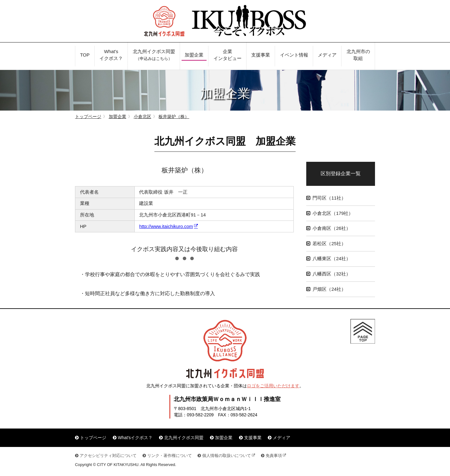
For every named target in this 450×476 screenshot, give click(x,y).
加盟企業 (117, 117)
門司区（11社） (329, 198)
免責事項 (274, 456)
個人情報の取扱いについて (227, 456)
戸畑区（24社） (329, 289)
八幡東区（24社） (332, 259)
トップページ (88, 117)
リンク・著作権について (170, 456)
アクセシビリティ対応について (108, 456)
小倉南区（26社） (332, 228)
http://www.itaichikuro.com (166, 226)
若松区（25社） (329, 244)
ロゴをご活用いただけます (273, 386)
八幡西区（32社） (332, 274)
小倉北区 (142, 117)
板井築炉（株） (174, 117)
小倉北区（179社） (333, 213)
